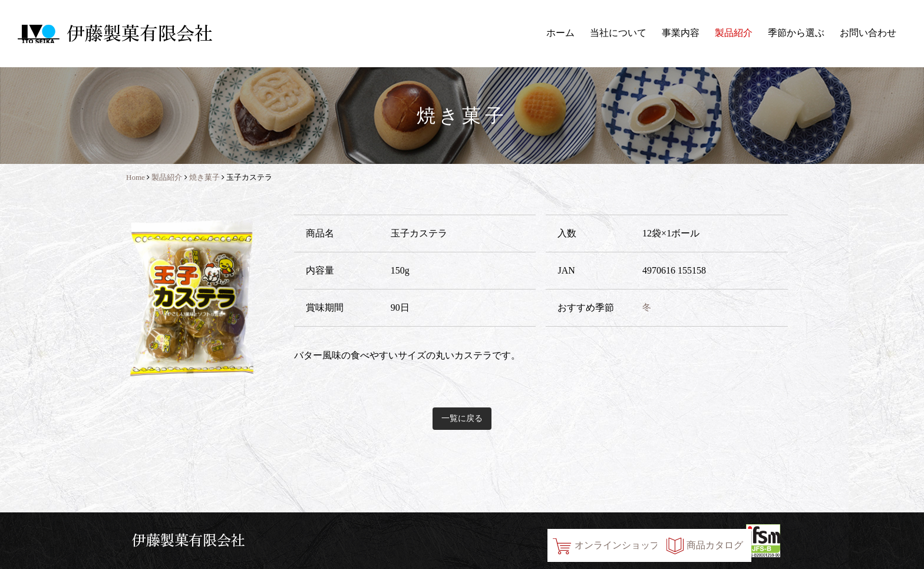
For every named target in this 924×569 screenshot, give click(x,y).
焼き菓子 (204, 177)
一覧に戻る (462, 418)
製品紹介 (734, 33)
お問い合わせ (868, 33)
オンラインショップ (523, 540)
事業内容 (681, 33)
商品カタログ (675, 540)
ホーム (560, 33)
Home (136, 177)
